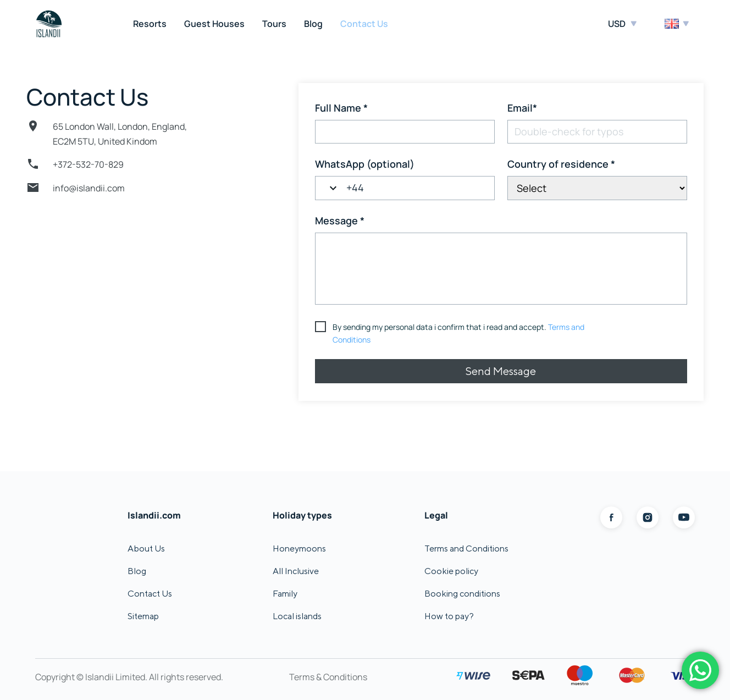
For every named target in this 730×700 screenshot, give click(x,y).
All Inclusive (296, 571)
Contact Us (364, 24)
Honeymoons (299, 549)
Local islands (297, 616)
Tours (274, 24)
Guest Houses (214, 24)
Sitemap (143, 616)
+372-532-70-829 (88, 164)
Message (340, 221)
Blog (313, 24)
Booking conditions (462, 594)
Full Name (341, 108)
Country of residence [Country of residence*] (561, 164)
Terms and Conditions (466, 549)
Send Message (501, 371)
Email (522, 108)
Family (285, 594)
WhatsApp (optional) (365, 164)
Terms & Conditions (328, 677)
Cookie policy (451, 571)
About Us (146, 549)
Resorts (150, 24)
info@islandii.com (89, 188)
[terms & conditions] (454, 334)
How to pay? (449, 616)
